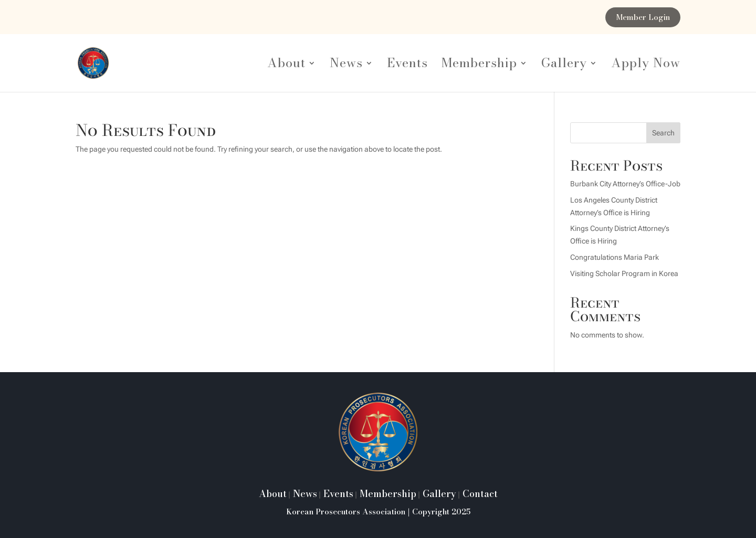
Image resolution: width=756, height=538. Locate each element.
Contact (479, 494)
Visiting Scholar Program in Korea (624, 273)
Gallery (564, 66)
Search (663, 133)
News (346, 66)
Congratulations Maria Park (615, 257)
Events (407, 66)
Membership (479, 66)
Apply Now (646, 66)
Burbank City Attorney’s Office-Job (625, 184)
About (286, 66)
